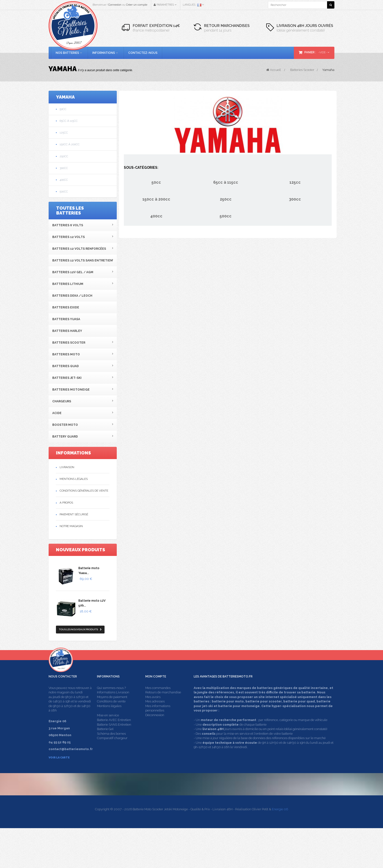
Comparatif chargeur (112, 747)
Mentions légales (74, 479)
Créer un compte (137, 5)
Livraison (67, 467)
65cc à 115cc (69, 121)
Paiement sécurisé (74, 514)
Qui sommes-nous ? (111, 697)
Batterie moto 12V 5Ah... (92, 603)
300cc (64, 168)
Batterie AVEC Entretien (114, 729)
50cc (63, 109)
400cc (64, 180)
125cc (64, 133)
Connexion (115, 5)
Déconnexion (155, 724)
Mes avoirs (153, 706)
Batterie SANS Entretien (114, 734)
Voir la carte (59, 767)
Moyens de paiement (112, 706)
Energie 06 (280, 849)
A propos (66, 503)
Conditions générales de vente (84, 491)
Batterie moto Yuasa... (89, 571)
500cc (64, 192)
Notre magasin (71, 526)
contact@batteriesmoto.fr (287, 815)
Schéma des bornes (111, 743)
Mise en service (108, 725)
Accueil (274, 70)
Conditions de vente (111, 711)
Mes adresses (155, 711)
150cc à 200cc (70, 144)
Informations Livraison (113, 702)
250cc (64, 156)
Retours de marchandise (163, 702)
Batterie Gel (105, 738)
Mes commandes (158, 697)
